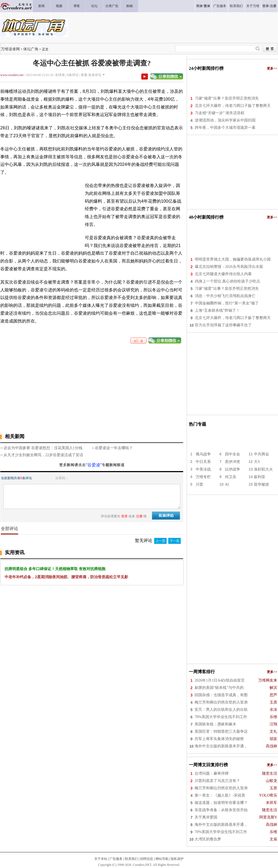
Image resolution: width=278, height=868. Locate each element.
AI (227, 484)
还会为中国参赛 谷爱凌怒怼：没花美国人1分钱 (43, 448)
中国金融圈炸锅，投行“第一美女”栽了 (227, 303)
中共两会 (261, 454)
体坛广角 (31, 49)
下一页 (174, 541)
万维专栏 (203, 477)
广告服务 (116, 859)
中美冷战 (203, 469)
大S (257, 462)
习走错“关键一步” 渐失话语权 (220, 113)
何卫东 (231, 477)
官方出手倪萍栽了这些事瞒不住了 (223, 325)
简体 (199, 6)
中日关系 (203, 462)
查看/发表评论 (91, 75)
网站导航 (162, 859)
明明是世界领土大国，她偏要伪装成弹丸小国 (233, 259)
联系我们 (131, 859)
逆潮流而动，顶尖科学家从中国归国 (225, 120)
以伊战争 (232, 469)
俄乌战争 (203, 454)
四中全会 (232, 454)
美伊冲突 (232, 462)
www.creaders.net (12, 75)
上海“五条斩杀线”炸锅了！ (217, 310)
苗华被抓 (261, 484)
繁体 (207, 6)
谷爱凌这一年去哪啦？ (114, 448)
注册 (273, 6)
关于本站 (101, 859)
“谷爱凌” (94, 465)
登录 (266, 6)
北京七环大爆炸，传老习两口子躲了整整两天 (233, 106)
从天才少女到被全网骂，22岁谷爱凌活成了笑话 (43, 455)
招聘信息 (147, 859)
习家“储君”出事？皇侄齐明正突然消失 (227, 98)
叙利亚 (260, 477)
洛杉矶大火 (263, 469)
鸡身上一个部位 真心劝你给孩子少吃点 (228, 281)
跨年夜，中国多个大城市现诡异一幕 (225, 128)
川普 (199, 484)
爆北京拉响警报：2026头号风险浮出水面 (229, 267)
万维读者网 (10, 49)
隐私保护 (177, 859)
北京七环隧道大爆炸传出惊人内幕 (223, 274)
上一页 (160, 541)
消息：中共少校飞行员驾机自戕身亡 (225, 296)
